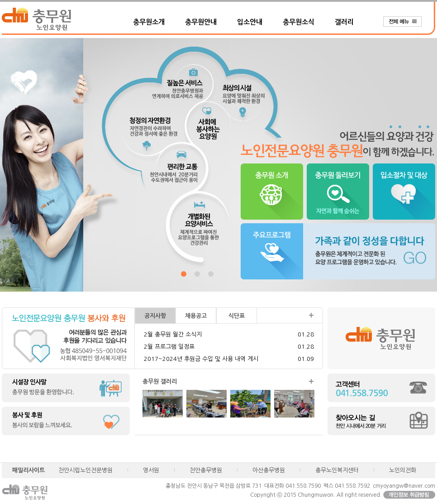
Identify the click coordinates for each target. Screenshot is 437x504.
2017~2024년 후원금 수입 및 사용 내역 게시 (201, 359)
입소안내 (250, 22)
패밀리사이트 (28, 470)
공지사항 (155, 316)
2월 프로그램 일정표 (169, 347)
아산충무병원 (269, 470)
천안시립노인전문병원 (85, 470)
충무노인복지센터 (337, 470)
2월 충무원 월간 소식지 (173, 334)
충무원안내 (201, 22)
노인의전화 (403, 470)
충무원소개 (149, 22)
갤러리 (344, 22)
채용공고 (196, 316)
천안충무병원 (206, 470)
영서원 (151, 470)
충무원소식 (299, 22)
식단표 (237, 316)
